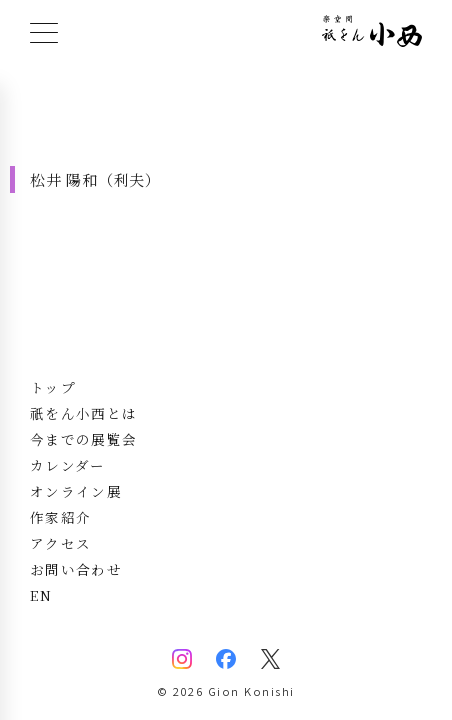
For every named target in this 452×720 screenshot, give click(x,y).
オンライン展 (76, 491)
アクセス (60, 543)
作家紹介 (60, 517)
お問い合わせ (76, 569)
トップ (53, 387)
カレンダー (68, 465)
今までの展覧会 (83, 439)
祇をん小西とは (83, 413)
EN (41, 595)
